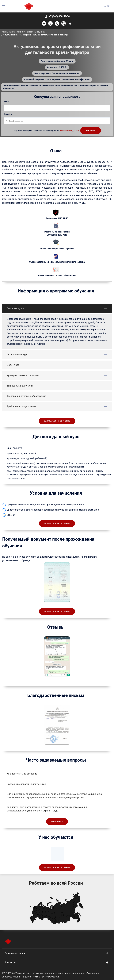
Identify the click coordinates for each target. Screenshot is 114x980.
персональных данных (69, 131)
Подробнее (57, 822)
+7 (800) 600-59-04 (59, 16)
